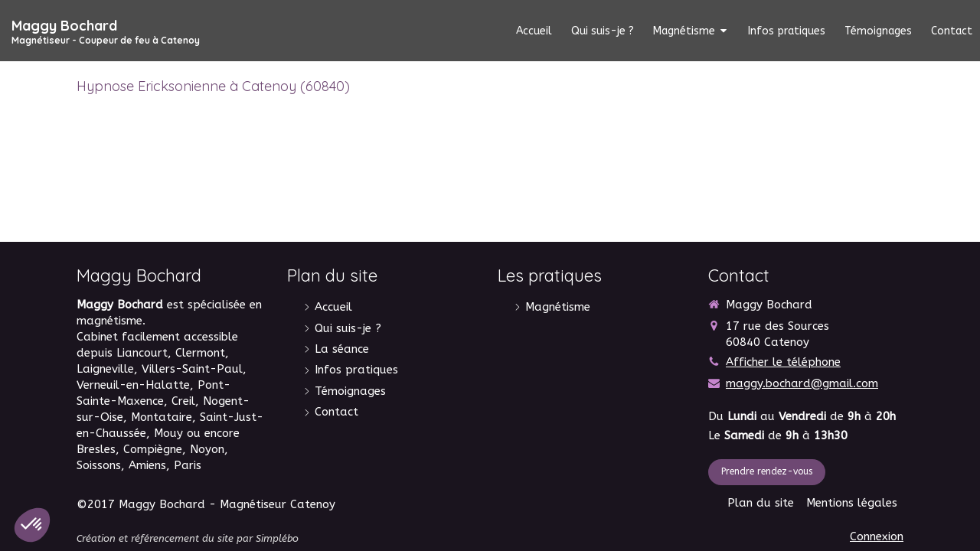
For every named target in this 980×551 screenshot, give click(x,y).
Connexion (877, 536)
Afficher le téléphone (783, 362)
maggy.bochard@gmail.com (802, 383)
